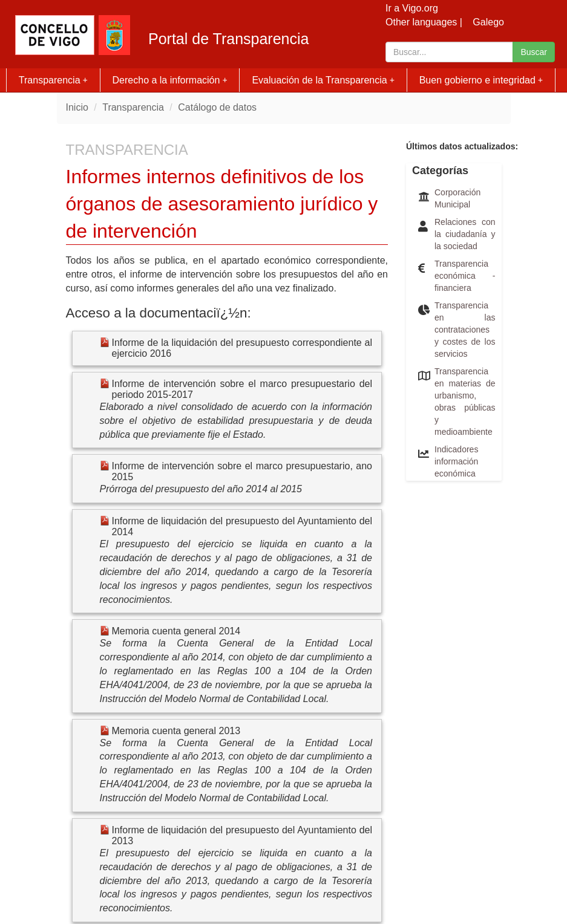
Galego (488, 22)
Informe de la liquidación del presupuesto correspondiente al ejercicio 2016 (242, 348)
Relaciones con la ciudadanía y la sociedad (465, 234)
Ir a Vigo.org (412, 8)
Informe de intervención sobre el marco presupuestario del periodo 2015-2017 (242, 389)
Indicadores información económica (456, 461)
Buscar (534, 52)
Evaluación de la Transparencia (323, 80)
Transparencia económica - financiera (465, 276)
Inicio (77, 107)
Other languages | (424, 22)
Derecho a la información (170, 80)
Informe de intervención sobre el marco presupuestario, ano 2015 (242, 471)
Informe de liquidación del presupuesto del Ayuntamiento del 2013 (242, 835)
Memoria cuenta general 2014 (176, 631)
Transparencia (53, 80)
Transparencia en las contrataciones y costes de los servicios (465, 330)
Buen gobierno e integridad (481, 80)
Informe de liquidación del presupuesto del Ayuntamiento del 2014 (242, 526)
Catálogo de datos (217, 107)
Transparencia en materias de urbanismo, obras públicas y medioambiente (465, 402)
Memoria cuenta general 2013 (176, 731)
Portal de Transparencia (228, 39)
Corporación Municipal (457, 198)
